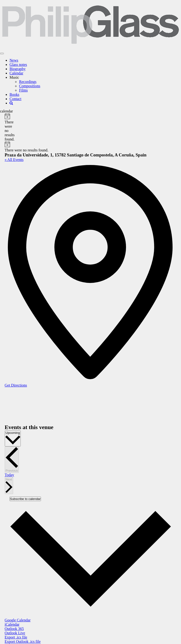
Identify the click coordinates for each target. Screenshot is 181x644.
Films (23, 90)
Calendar (16, 73)
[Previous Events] (12, 460)
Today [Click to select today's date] (10, 475)
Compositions (30, 86)
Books (14, 94)
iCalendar (12, 624)
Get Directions (16, 385)
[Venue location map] (40, 405)
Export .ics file (16, 637)
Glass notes (18, 65)
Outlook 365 (14, 629)
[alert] (7, 127)
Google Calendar (18, 620)
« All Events (14, 160)
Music (14, 77)
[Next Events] (9, 486)
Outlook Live (15, 633)
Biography (18, 69)
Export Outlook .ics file (23, 642)
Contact (15, 99)
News (14, 60)
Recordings (28, 82)
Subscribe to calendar (25, 499)
